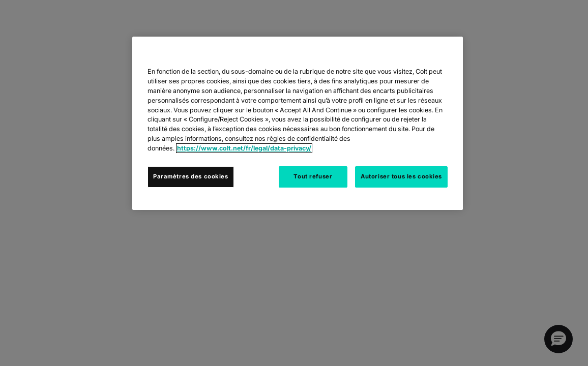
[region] (298, 123)
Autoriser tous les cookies (401, 176)
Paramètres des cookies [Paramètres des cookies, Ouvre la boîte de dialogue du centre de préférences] (191, 176)
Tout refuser (313, 176)
